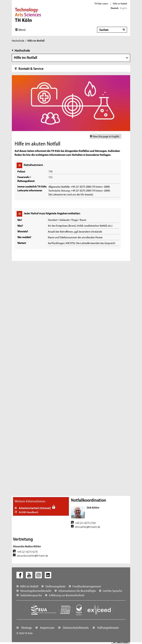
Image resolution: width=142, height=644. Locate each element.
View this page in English (106, 136)
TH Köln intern (101, 4)
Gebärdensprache (31, 595)
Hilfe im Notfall (120, 4)
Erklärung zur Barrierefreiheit (67, 595)
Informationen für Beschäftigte (77, 591)
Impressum (47, 628)
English (124, 8)
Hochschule (18, 41)
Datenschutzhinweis (75, 628)
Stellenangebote (55, 586)
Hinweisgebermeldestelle (36, 591)
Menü (22, 30)
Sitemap (26, 628)
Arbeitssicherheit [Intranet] (35, 508)
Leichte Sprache (113, 591)
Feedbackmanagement (87, 586)
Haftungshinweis (108, 628)
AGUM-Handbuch (28, 512)
